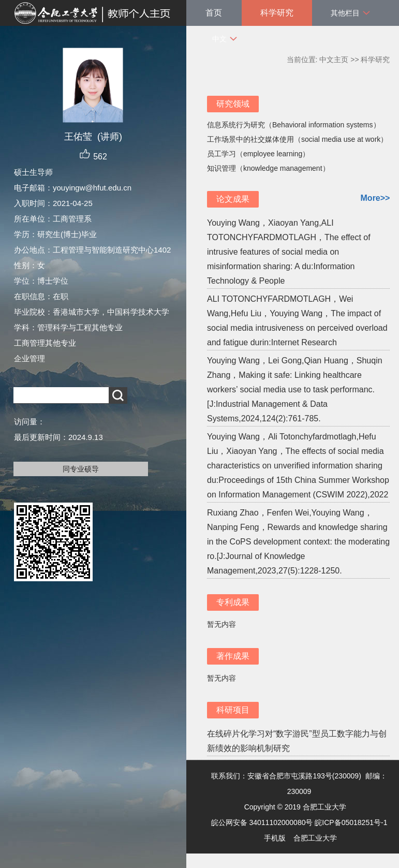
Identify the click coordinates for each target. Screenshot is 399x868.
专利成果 (233, 602)
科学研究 (277, 13)
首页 (214, 13)
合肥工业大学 (315, 838)
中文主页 (334, 60)
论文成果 (233, 199)
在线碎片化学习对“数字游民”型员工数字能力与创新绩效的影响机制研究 (297, 741)
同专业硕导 (81, 469)
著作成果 (233, 656)
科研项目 (233, 710)
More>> (375, 198)
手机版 (275, 838)
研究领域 (233, 104)
